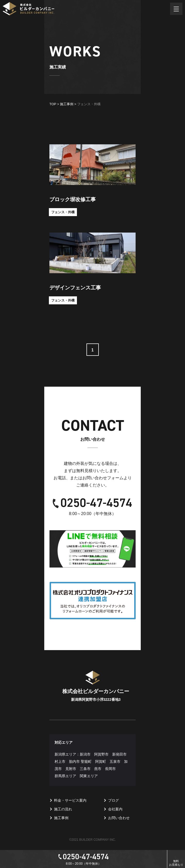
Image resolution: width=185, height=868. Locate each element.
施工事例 (61, 818)
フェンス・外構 (63, 212)
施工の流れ (63, 809)
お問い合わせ (119, 818)
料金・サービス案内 (70, 800)
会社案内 (115, 809)
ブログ (113, 800)
